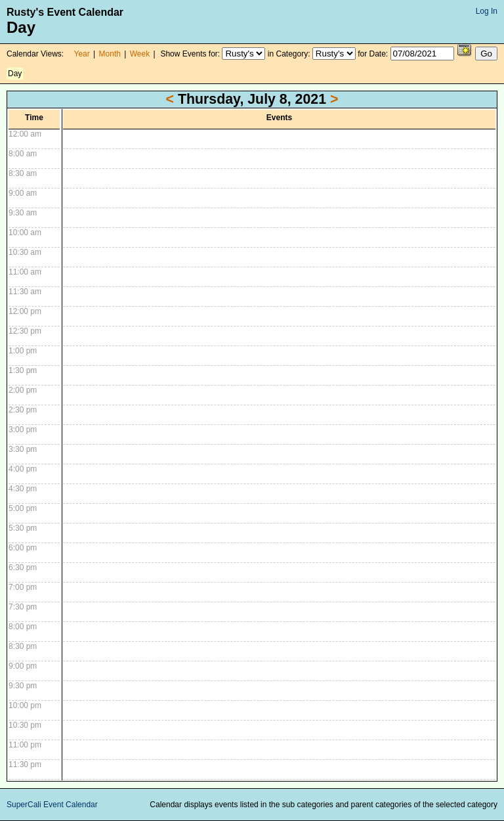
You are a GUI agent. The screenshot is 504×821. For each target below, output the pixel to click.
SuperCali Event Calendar (52, 805)
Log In (487, 11)
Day (15, 74)
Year (82, 54)
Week (140, 54)
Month (110, 54)
